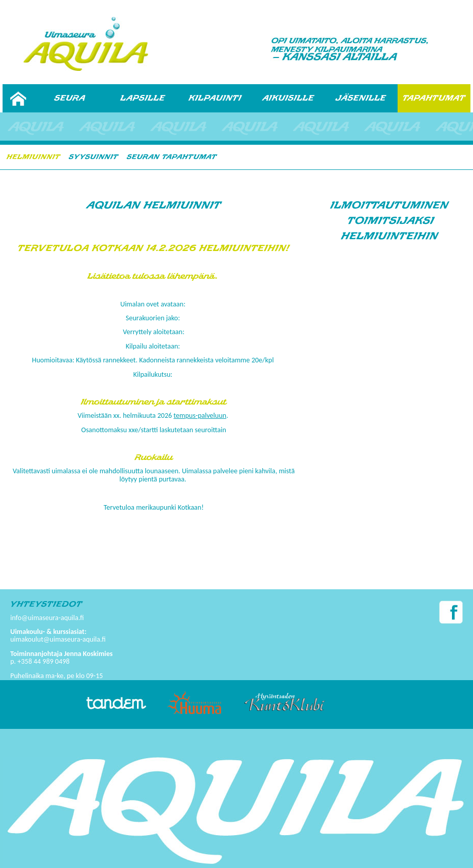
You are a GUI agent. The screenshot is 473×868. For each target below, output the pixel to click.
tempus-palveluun (200, 416)
